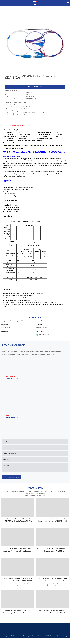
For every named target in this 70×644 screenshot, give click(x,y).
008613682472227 (43, 335)
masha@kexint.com (42, 327)
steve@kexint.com (12, 418)
